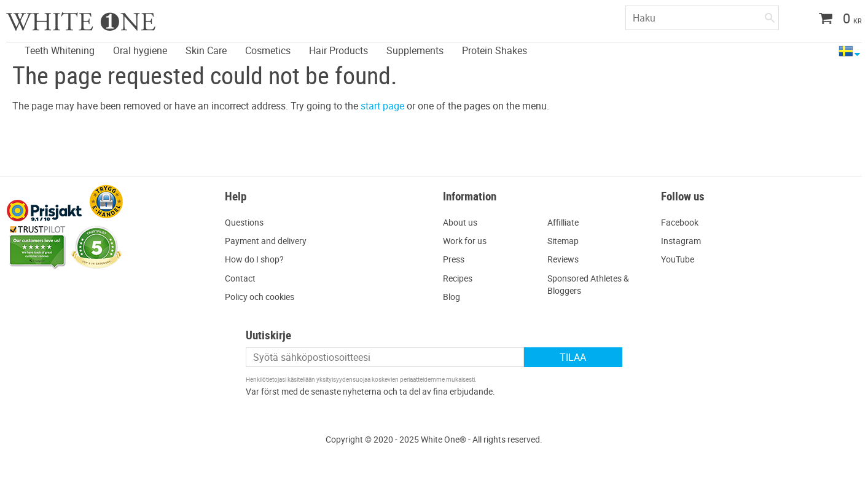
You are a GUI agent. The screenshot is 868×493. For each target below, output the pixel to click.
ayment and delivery (268, 241)
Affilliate (563, 222)
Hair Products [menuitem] (338, 50)
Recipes (458, 278)
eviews (566, 259)
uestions (247, 222)
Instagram (681, 241)
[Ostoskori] (836, 20)
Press (454, 259)
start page (382, 106)
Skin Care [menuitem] (206, 50)
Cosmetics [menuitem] (268, 50)
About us (460, 222)
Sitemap (563, 241)
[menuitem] (9, 43)
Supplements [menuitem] (415, 50)
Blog (452, 297)
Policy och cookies (260, 297)
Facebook (680, 222)
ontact (243, 278)
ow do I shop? (257, 259)
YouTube (678, 259)
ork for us (468, 241)
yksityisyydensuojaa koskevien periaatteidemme (381, 379)
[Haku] (770, 15)
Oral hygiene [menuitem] (140, 50)
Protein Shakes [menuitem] (495, 50)
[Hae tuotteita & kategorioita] (702, 18)
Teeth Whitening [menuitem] (60, 50)
